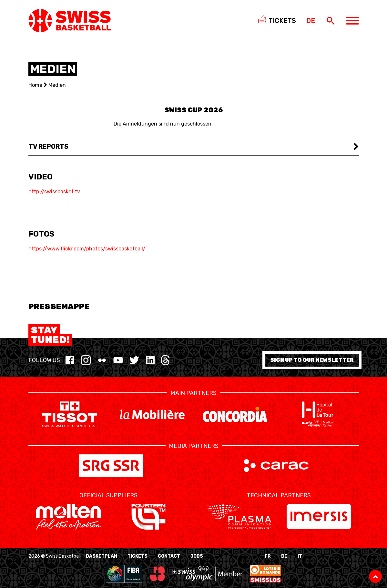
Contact (169, 556)
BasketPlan (102, 556)
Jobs (197, 556)
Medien (57, 85)
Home (35, 85)
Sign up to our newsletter (312, 360)
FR (268, 556)
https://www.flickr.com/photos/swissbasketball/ (87, 249)
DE (284, 556)
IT (300, 556)
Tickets (137, 556)
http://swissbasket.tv (54, 192)
